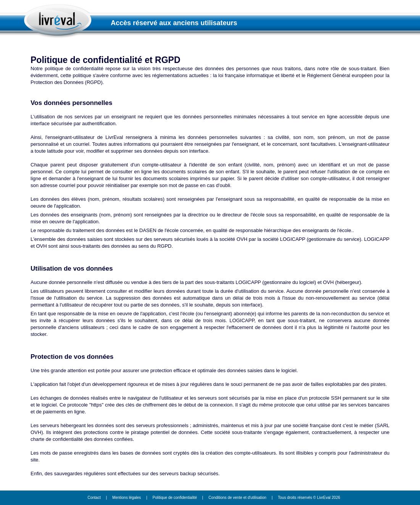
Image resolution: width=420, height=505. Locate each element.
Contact (94, 498)
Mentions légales (127, 498)
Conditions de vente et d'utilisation (237, 498)
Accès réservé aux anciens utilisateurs (174, 23)
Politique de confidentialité (175, 498)
